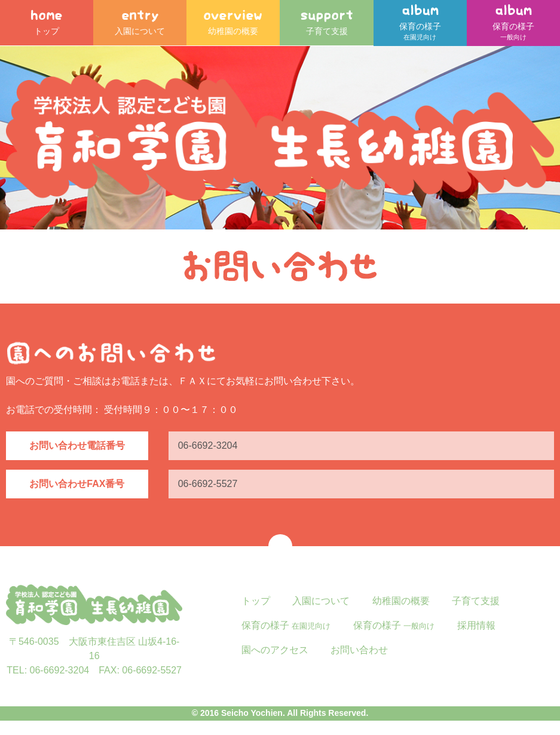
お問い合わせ (359, 664)
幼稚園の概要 (233, 24)
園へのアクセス (275, 664)
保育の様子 (420, 30)
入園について (140, 24)
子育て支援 (327, 24)
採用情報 (476, 639)
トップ (47, 24)
